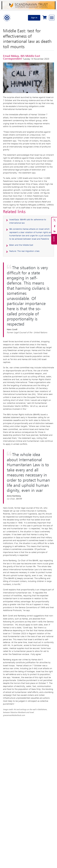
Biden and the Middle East (21, 245)
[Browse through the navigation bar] (52, 18)
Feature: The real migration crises (24, 251)
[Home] (7, 18)
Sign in (34, 18)
